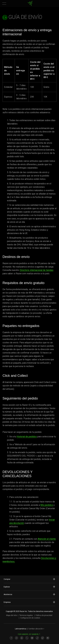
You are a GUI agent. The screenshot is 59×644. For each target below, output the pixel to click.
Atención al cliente (47, 539)
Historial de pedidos (27, 437)
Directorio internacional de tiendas (37, 270)
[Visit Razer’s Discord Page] (48, 638)
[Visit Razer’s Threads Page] (22, 638)
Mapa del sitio (12, 615)
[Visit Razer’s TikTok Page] (37, 638)
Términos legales (26, 615)
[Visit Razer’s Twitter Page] (27, 638)
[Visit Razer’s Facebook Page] (11, 638)
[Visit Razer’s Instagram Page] (16, 638)
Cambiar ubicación (36, 629)
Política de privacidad (44, 615)
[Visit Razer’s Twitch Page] (43, 638)
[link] (30, 4)
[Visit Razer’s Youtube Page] (32, 638)
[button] (4, 4)
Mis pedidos (47, 505)
